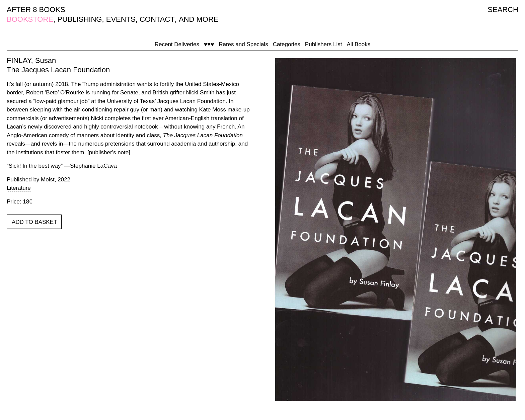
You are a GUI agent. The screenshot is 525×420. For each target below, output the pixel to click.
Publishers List (324, 44)
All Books (358, 44)
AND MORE (199, 19)
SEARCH (503, 10)
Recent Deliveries (177, 44)
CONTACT (157, 19)
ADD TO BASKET (34, 222)
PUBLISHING (80, 19)
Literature (19, 188)
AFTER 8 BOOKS (36, 10)
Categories (287, 44)
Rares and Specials (243, 44)
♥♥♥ (209, 44)
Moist (48, 180)
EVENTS (121, 19)
